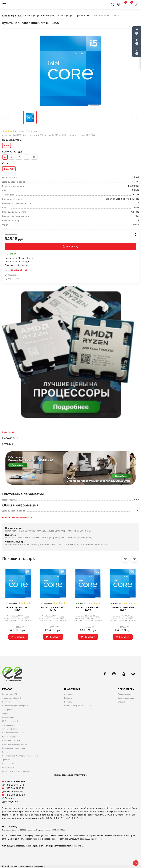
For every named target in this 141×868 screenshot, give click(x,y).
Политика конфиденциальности (78, 706)
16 (34, 157)
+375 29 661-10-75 (15, 785)
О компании (69, 694)
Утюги (5, 752)
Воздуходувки (8, 767)
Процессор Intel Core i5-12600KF (88, 609)
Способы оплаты (125, 694)
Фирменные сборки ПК (12, 698)
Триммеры (7, 760)
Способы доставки (126, 698)
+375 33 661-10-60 (15, 781)
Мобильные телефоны (12, 721)
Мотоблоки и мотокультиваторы (16, 771)
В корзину (70, 246)
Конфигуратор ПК (10, 694)
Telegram (8, 798)
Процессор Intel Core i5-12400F (18, 609)
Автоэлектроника (10, 729)
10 (19, 157)
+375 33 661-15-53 (15, 795)
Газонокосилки (9, 764)
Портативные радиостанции (14, 744)
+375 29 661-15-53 (15, 791)
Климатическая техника (13, 733)
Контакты (68, 702)
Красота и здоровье (11, 737)
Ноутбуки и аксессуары (13, 702)
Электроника (8, 710)
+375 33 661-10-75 (15, 788)
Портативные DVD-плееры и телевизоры (20, 756)
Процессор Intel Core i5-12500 (123, 609)
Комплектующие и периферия (15, 706)
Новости (68, 698)
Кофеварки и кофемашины (14, 748)
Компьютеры (8, 717)
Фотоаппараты (9, 725)
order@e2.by (11, 801)
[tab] (70, 432)
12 (27, 157)
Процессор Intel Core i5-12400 (53, 609)
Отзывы (121, 702)
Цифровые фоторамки (12, 740)
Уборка (5, 713)
